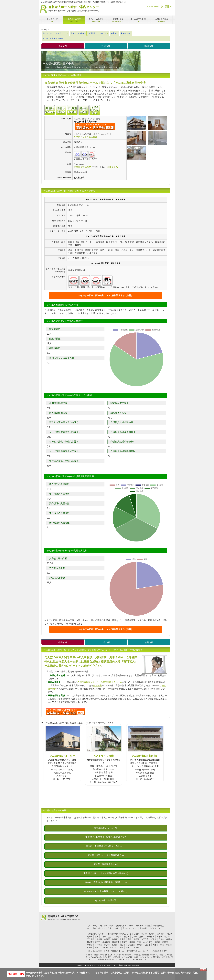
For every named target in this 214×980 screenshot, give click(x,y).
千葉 (139, 942)
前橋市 (99, 945)
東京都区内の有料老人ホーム (119, 934)
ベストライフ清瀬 (103, 756)
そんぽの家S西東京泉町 (145, 756)
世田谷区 (151, 937)
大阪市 (155, 945)
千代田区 (91, 939)
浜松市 (148, 945)
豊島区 (99, 939)
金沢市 (113, 947)
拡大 (170, 6)
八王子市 (145, 939)
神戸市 (97, 947)
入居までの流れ (114, 928)
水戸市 (107, 945)
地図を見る (113, 167)
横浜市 (169, 939)
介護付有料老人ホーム (88, 682)
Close (203, 970)
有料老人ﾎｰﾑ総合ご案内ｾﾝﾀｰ (64, 918)
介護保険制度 (158, 926)
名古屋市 (131, 945)
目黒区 (136, 939)
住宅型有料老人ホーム (111, 682)
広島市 (121, 947)
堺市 (162, 945)
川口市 (157, 942)
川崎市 (90, 942)
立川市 (161, 939)
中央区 (167, 937)
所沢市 (165, 942)
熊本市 (136, 947)
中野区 (107, 939)
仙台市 (123, 945)
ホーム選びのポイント (96, 928)
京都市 (90, 947)
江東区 (103, 937)
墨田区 (142, 937)
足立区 (136, 934)
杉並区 (134, 937)
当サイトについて (130, 928)
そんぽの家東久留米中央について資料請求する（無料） (107, 295)
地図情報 (149, 46)
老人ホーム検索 (107, 926)
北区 (97, 937)
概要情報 (63, 46)
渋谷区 (119, 937)
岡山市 (105, 947)
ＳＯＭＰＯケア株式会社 (86, 137)
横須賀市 (116, 942)
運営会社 (143, 928)
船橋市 (132, 942)
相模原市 (106, 942)
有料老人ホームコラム (124, 926)
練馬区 (115, 939)
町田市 (154, 939)
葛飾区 (90, 937)
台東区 (160, 937)
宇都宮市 (91, 945)
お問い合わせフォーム (126, 959)
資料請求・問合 (16, 974)
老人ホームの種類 (143, 926)
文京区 (123, 939)
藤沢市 (97, 942)
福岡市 (128, 947)
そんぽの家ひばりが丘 (62, 756)
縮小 (162, 6)
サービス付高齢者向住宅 (157, 951)
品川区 (111, 937)
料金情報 (106, 46)
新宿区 (127, 937)
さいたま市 (148, 942)
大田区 (169, 934)
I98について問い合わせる (66, 712)
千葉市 (124, 942)
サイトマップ (155, 928)
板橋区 (152, 934)
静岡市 (140, 945)
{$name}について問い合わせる (95, 127)
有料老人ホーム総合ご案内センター (74, 9)
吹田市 (169, 945)
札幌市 (115, 945)
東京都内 (97, 685)
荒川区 (144, 934)
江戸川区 (161, 934)
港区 (129, 939)
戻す (166, 6)
